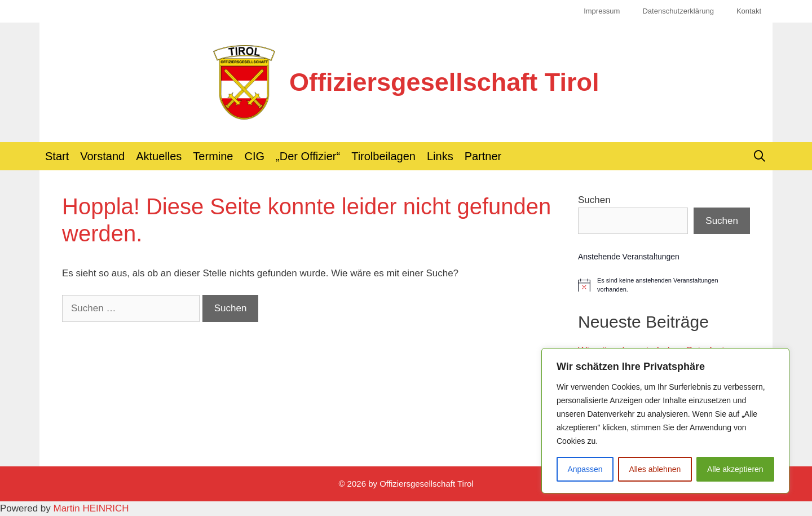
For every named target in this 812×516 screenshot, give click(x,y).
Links (440, 156)
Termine (213, 156)
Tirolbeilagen (383, 156)
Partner (483, 156)
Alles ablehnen (655, 469)
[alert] (664, 285)
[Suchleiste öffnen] (760, 156)
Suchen (594, 200)
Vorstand (102, 156)
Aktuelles (159, 156)
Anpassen (585, 469)
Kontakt (749, 11)
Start (57, 156)
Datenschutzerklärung (678, 11)
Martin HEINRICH (91, 508)
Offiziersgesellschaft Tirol (444, 82)
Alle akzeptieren (735, 469)
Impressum (602, 11)
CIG (255, 156)
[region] (665, 421)
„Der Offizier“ (308, 156)
